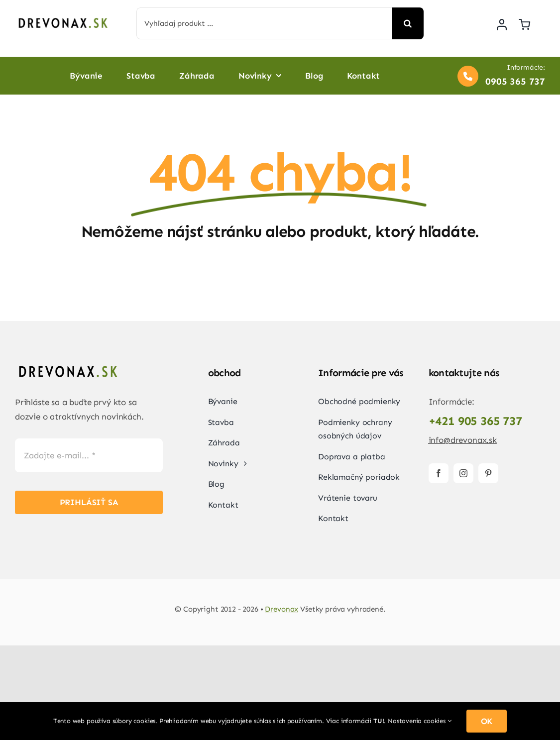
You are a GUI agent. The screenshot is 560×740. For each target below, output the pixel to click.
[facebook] (439, 473)
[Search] (408, 23)
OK (487, 721)
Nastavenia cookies (420, 721)
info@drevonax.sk (463, 440)
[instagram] (463, 473)
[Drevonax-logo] (62, 17)
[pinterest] (488, 473)
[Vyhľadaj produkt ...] (264, 23)
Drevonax (281, 609)
